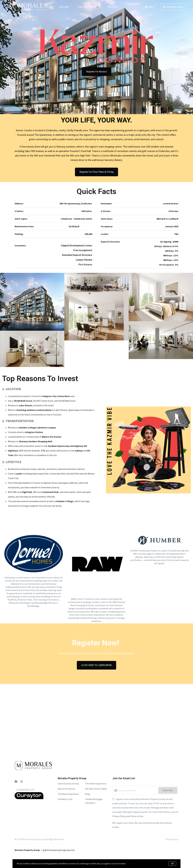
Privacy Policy (172, 839)
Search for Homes (66, 789)
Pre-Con (112, 7)
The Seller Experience (96, 784)
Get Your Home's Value (96, 789)
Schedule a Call (65, 799)
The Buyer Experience (68, 794)
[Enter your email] (138, 790)
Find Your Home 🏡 (88, 7)
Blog (87, 794)
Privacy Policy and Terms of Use (128, 816)
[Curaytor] (29, 798)
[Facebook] (16, 782)
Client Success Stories (68, 784)
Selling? (64, 7)
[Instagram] (22, 782)
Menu (149, 7)
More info (130, 864)
